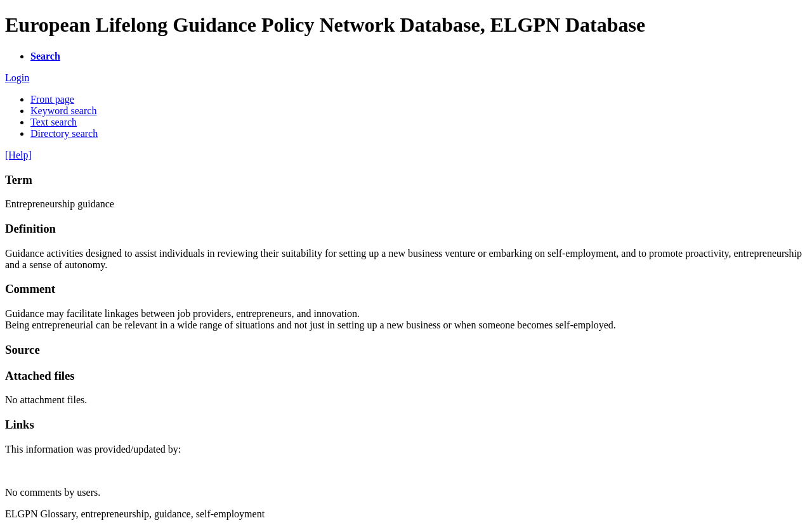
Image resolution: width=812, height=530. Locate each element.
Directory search (64, 133)
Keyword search (63, 111)
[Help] (18, 155)
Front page (52, 99)
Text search (54, 122)
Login (17, 78)
